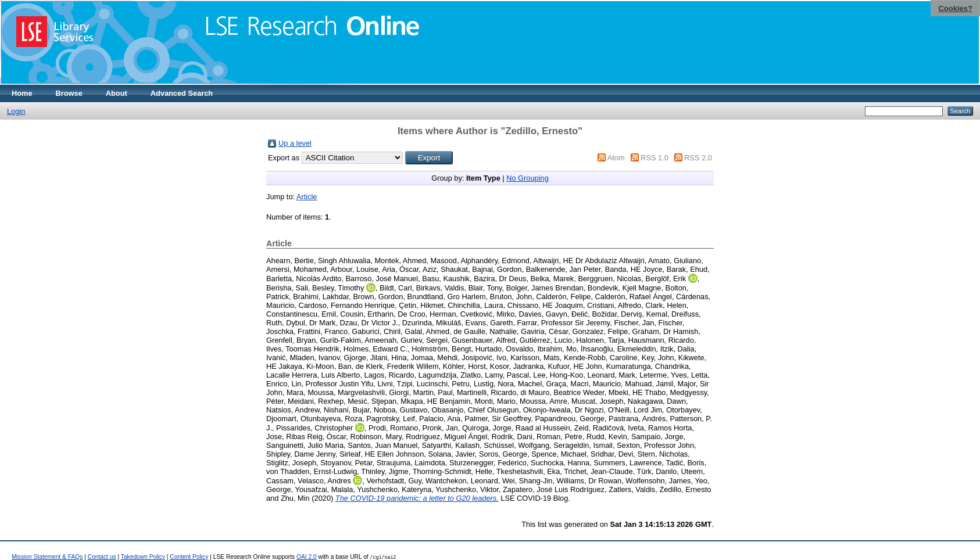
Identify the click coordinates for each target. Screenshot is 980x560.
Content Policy (189, 557)
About (117, 93)
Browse (69, 93)
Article (307, 197)
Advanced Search (182, 93)
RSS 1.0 (654, 158)
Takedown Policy (143, 557)
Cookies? (955, 8)
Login (16, 111)
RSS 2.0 (698, 158)
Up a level (295, 143)
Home (22, 93)
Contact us (102, 557)
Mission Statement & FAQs (47, 557)
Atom (616, 158)
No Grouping (527, 178)
